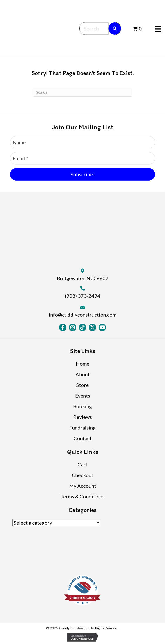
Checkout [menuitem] (83, 475)
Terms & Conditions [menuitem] (82, 496)
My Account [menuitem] (83, 486)
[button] (82, 174)
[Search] (82, 92)
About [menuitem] (83, 374)
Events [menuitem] (83, 396)
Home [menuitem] (83, 364)
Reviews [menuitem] (83, 417)
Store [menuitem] (82, 385)
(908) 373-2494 (83, 296)
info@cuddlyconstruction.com (83, 315)
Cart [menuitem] (82, 464)
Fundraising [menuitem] (82, 428)
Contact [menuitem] (83, 438)
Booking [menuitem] (82, 406)
